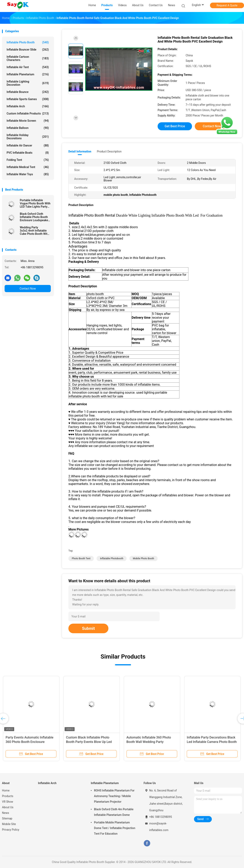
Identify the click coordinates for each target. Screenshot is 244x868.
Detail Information (80, 151)
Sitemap (7, 818)
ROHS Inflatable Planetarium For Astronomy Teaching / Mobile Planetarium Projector (114, 796)
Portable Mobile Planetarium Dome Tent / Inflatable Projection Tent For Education (115, 828)
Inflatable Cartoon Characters (28, 58)
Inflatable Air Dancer (28, 145)
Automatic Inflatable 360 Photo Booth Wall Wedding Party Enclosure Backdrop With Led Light (151, 742)
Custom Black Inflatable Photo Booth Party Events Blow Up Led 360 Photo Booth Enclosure (89, 742)
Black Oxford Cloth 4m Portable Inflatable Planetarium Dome (114, 812)
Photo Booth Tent (81, 558)
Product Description (109, 151)
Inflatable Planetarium (28, 74)
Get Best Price (175, 126)
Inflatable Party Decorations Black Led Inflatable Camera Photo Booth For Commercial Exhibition (212, 742)
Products (8, 796)
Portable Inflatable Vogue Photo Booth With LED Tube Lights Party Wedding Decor (35, 203)
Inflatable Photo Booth (28, 42)
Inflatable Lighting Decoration (28, 83)
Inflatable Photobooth (112, 558)
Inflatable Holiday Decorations (28, 137)
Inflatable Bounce (28, 92)
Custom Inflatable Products (28, 113)
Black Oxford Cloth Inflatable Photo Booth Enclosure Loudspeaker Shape (34, 217)
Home (6, 790)
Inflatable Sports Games (28, 99)
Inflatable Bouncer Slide (28, 50)
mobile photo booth (143, 558)
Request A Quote (227, 5)
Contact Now (28, 289)
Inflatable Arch (28, 106)
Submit (88, 628)
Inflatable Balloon (28, 128)
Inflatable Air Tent (28, 67)
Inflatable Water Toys (28, 174)
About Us (8, 807)
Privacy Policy (11, 830)
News (5, 813)
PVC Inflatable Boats (28, 153)
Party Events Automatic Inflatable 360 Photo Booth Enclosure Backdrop (29, 742)
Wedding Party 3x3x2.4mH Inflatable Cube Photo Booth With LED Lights (34, 231)
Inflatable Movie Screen (28, 121)
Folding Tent (28, 160)
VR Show (8, 802)
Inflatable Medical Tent (28, 167)
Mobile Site (9, 824)
